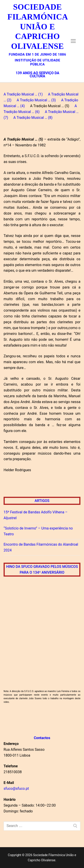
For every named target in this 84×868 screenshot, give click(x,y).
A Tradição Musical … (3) (36, 100)
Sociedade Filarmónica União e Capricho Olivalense (37, 27)
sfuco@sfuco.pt (16, 789)
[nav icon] (73, 41)
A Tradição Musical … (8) (33, 118)
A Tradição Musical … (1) (23, 94)
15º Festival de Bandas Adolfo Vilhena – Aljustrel (36, 515)
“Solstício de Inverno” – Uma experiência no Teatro (38, 531)
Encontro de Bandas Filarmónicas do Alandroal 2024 (41, 547)
